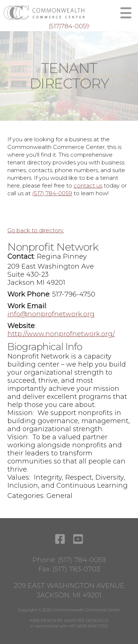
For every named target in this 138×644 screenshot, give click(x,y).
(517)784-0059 (69, 26)
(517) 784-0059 (52, 193)
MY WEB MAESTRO (89, 626)
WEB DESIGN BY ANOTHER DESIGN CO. (69, 621)
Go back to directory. (36, 230)
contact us (88, 185)
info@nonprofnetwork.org (51, 314)
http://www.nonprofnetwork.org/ (61, 334)
